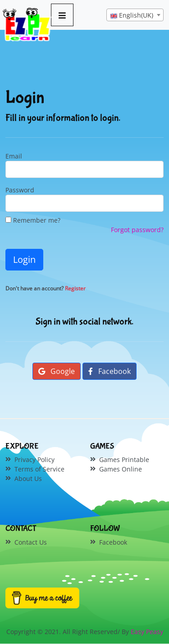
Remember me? (33, 220)
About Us (28, 478)
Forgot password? (137, 230)
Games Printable (124, 460)
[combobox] (135, 15)
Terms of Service (39, 469)
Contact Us (31, 542)
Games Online (121, 469)
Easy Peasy (147, 632)
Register (75, 288)
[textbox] (135, 15)
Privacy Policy (34, 460)
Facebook (110, 371)
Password (20, 190)
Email (14, 156)
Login (24, 259)
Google (57, 371)
